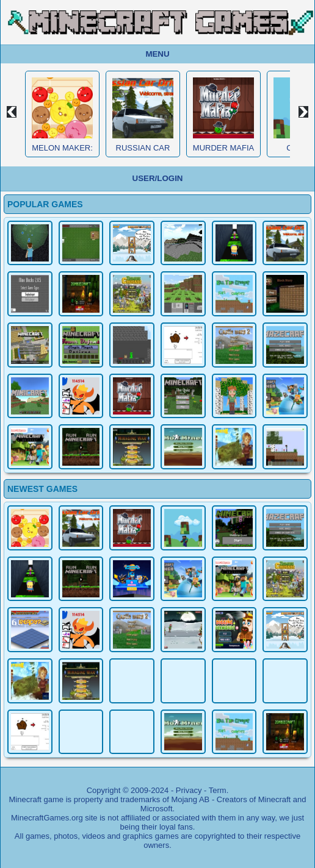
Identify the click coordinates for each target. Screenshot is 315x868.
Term (218, 790)
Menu (157, 54)
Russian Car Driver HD (143, 152)
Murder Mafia (223, 148)
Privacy (189, 790)
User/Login (158, 178)
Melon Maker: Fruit (62, 152)
